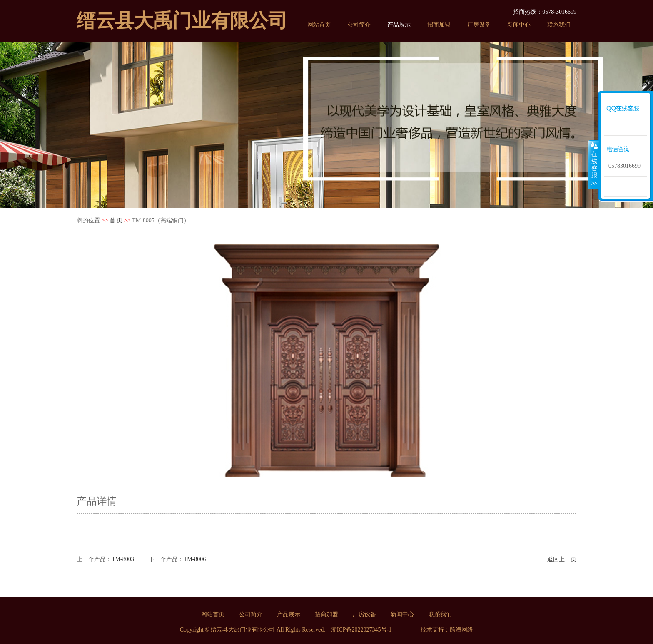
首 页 (116, 220)
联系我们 (559, 25)
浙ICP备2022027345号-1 (361, 630)
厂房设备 (479, 25)
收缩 (593, 164)
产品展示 (399, 25)
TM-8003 (123, 559)
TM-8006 (195, 559)
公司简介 (359, 25)
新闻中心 (519, 25)
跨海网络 (461, 630)
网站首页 (319, 25)
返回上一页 (562, 559)
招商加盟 (439, 25)
